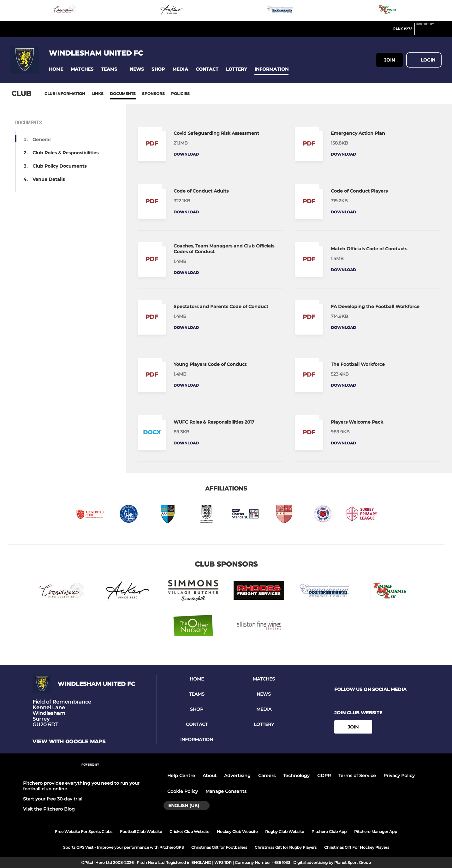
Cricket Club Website (189, 832)
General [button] (42, 140)
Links (98, 94)
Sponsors (153, 94)
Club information (65, 94)
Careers (267, 776)
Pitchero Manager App (376, 832)
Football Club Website (141, 832)
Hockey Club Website (237, 832)
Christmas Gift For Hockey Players (357, 847)
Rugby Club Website (285, 832)
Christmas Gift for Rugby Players (286, 847)
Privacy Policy (399, 776)
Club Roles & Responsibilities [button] (65, 153)
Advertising (237, 776)
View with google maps (69, 742)
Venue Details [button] (49, 179)
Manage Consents (226, 791)
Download (186, 154)
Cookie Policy (183, 791)
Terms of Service (357, 776)
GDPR (324, 776)
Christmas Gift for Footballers (219, 847)
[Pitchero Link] (429, 32)
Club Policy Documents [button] (59, 166)
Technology (296, 776)
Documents (123, 94)
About (210, 776)
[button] (56, 69)
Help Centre (181, 776)
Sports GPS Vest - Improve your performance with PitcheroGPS (123, 847)
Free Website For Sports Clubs (84, 832)
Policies (180, 94)
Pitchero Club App (329, 832)
